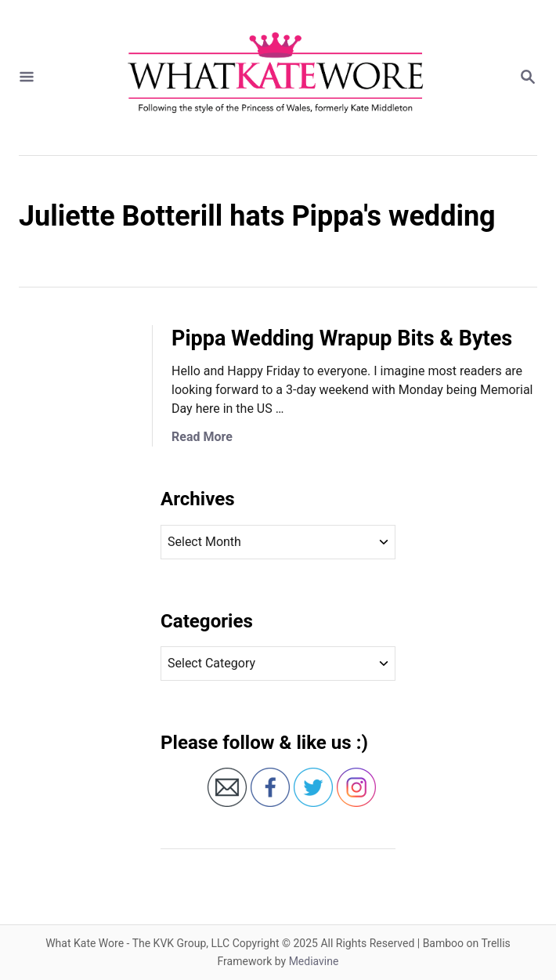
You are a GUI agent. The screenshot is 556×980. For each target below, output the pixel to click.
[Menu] (27, 78)
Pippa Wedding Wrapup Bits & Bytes (342, 338)
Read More (202, 437)
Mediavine (314, 961)
